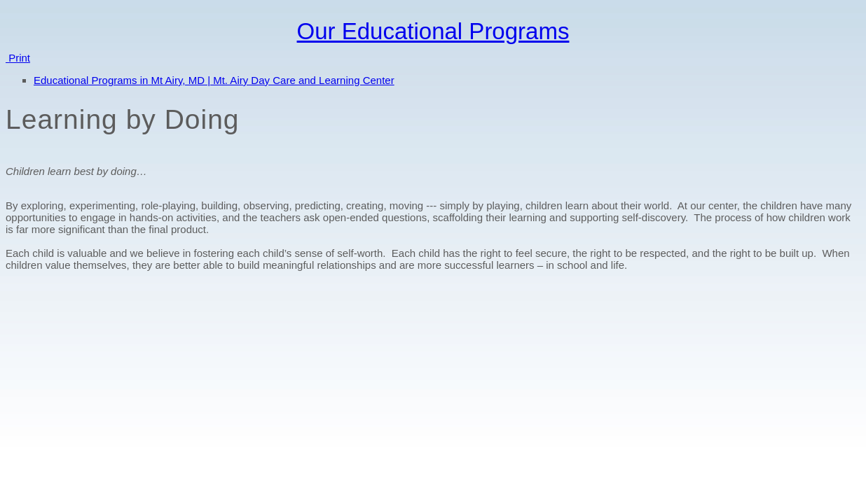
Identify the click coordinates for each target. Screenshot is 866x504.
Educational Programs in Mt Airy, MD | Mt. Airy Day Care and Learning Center (214, 80)
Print (18, 58)
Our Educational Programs (433, 31)
